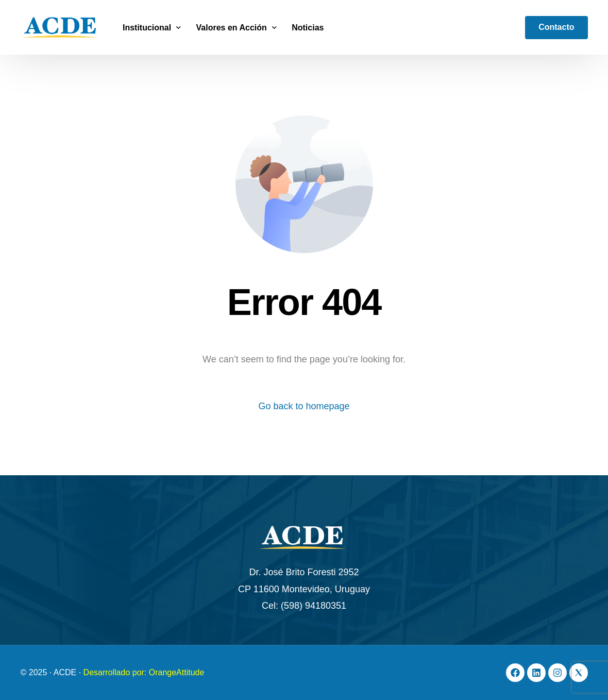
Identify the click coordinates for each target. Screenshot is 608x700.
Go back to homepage (304, 406)
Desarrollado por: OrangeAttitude (144, 672)
